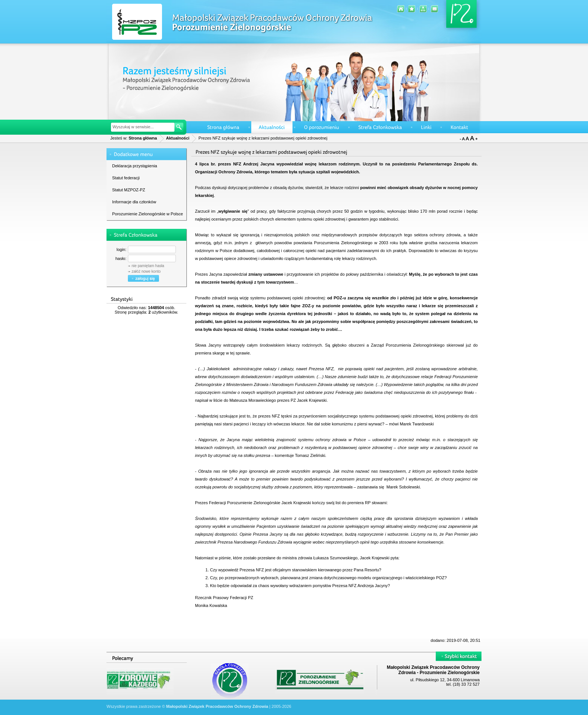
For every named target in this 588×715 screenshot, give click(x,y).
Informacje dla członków (134, 202)
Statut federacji (126, 178)
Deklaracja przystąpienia (135, 166)
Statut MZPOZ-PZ (129, 190)
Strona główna (143, 138)
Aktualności (178, 138)
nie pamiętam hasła (148, 266)
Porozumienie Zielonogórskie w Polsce (148, 214)
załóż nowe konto (146, 271)
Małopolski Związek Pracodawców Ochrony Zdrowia (217, 706)
